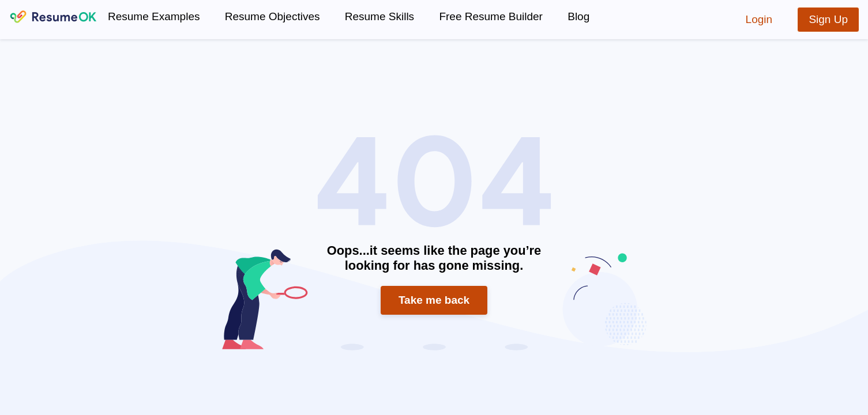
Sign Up (828, 19)
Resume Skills (379, 16)
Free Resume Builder (491, 16)
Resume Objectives (273, 16)
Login (759, 19)
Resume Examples (154, 16)
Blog (578, 16)
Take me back (434, 300)
